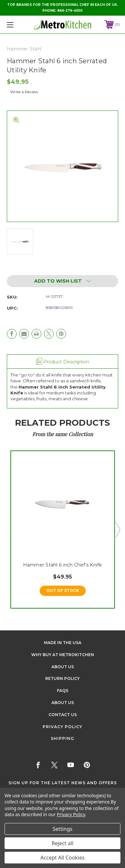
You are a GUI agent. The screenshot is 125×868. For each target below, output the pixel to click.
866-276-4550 (70, 11)
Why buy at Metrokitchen (63, 655)
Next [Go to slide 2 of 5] (118, 529)
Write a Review (24, 92)
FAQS (63, 691)
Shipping (62, 738)
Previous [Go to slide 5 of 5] (7, 529)
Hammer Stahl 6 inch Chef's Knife (63, 565)
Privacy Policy (62, 727)
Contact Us (63, 715)
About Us (63, 667)
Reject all (63, 843)
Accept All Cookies (62, 858)
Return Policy (62, 678)
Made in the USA (63, 643)
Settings (63, 829)
